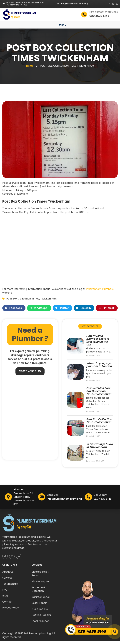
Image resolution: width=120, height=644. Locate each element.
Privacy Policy (11, 610)
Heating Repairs (41, 618)
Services (7, 580)
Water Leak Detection (39, 592)
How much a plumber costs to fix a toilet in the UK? (98, 341)
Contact (7, 604)
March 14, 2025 (94, 356)
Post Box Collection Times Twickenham (99, 422)
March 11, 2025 (93, 413)
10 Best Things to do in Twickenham (99, 447)
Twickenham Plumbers (101, 289)
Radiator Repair (41, 600)
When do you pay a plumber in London (99, 366)
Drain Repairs (40, 612)
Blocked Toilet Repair (40, 576)
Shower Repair (40, 584)
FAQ (5, 592)
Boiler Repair (39, 606)
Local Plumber (40, 624)
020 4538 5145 (30, 372)
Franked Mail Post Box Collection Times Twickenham (99, 392)
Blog (5, 598)
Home (30, 66)
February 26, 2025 (95, 463)
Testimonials (10, 586)
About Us (8, 574)
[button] (60, 25)
